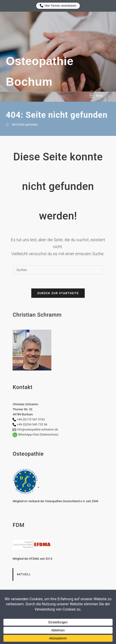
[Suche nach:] (107, 96)
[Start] (7, 125)
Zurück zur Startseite (58, 293)
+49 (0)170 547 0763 (31, 419)
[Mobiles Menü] (96, 96)
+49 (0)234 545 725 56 (32, 424)
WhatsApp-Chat (28, 434)
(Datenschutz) (49, 434)
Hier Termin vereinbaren (58, 6)
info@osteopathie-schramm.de (37, 429)
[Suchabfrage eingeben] (58, 270)
